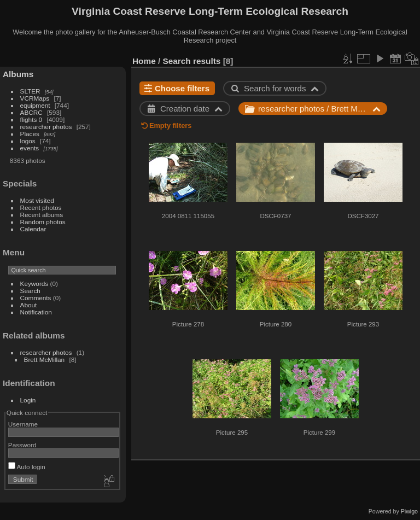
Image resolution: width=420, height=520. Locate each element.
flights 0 (31, 119)
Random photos (43, 222)
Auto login (27, 467)
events (30, 148)
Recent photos (41, 208)
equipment (35, 105)
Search (30, 291)
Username (23, 424)
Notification (36, 312)
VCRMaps (35, 98)
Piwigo (409, 511)
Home (144, 61)
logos (28, 141)
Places (30, 134)
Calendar (33, 229)
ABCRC (31, 112)
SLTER (30, 91)
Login (28, 400)
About (29, 305)
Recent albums (42, 215)
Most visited (37, 200)
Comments (36, 298)
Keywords (34, 284)
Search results (192, 61)
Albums (18, 74)
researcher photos (46, 127)
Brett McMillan (45, 360)
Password (22, 445)
